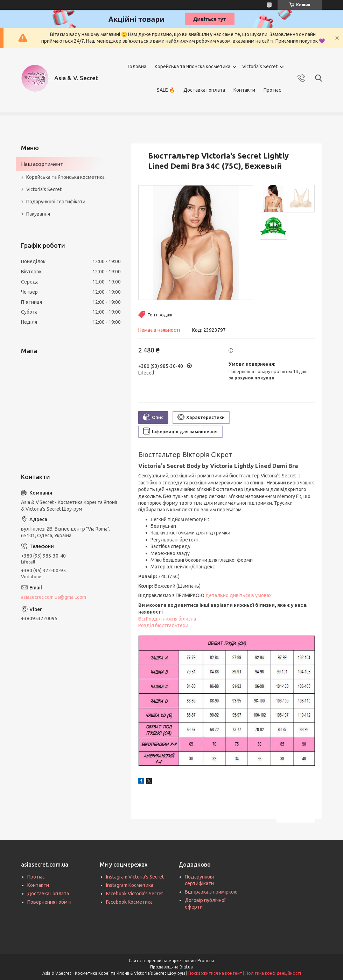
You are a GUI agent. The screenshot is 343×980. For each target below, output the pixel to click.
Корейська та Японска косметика (192, 66)
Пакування (38, 214)
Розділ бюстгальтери (163, 625)
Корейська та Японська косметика (65, 177)
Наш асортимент (42, 164)
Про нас (272, 90)
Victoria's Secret (260, 66)
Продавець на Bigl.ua (171, 967)
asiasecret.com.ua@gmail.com (54, 597)
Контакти (244, 90)
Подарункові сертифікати (56, 202)
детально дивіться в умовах (239, 595)
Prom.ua (206, 961)
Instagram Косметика (130, 885)
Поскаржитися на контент (215, 973)
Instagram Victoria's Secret (135, 877)
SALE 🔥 (166, 90)
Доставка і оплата (204, 90)
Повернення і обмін (49, 902)
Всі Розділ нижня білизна (167, 619)
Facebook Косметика (129, 902)
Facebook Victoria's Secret (135, 894)
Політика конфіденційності (273, 973)
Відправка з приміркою (211, 892)
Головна (137, 66)
